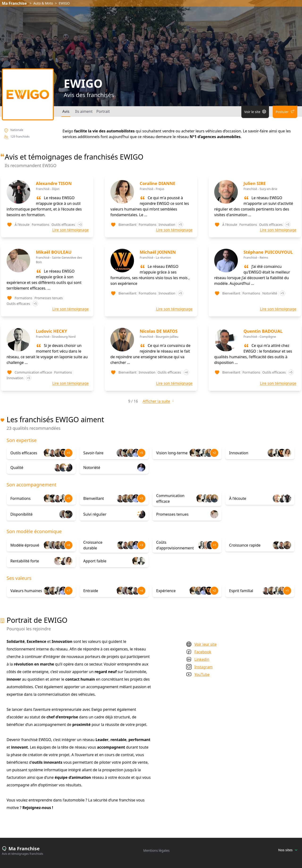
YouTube (202, 674)
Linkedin (202, 659)
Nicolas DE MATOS (159, 331)
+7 (68, 591)
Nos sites (288, 850)
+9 (68, 498)
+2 (214, 453)
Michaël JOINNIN (158, 252)
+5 (68, 453)
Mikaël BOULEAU (54, 252)
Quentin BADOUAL (263, 331)
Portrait (103, 111)
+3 (141, 498)
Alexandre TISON (54, 183)
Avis (66, 111)
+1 (215, 545)
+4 (141, 591)
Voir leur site (206, 644)
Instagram (204, 667)
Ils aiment (84, 111)
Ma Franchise (14, 3)
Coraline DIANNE (157, 183)
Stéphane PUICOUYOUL (268, 252)
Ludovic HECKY (51, 331)
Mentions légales (156, 850)
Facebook (203, 652)
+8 (68, 545)
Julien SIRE (255, 183)
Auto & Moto (43, 3)
